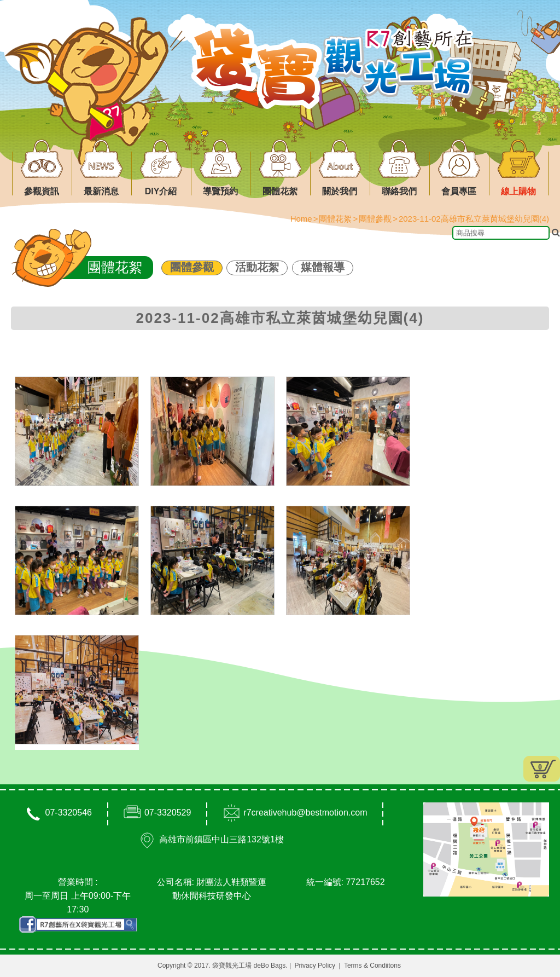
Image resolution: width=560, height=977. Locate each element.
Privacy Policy (315, 966)
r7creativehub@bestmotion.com (305, 813)
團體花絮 (335, 219)
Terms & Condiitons (372, 966)
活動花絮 (257, 267)
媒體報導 (323, 267)
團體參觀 (192, 267)
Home (301, 219)
